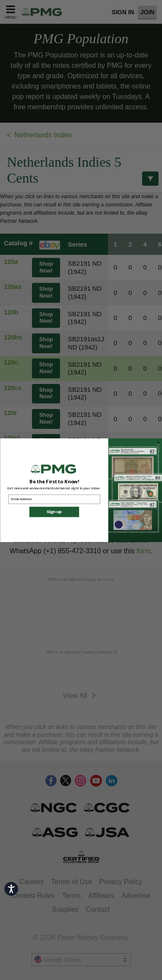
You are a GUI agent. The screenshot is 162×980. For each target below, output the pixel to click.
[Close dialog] (158, 445)
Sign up (54, 514)
